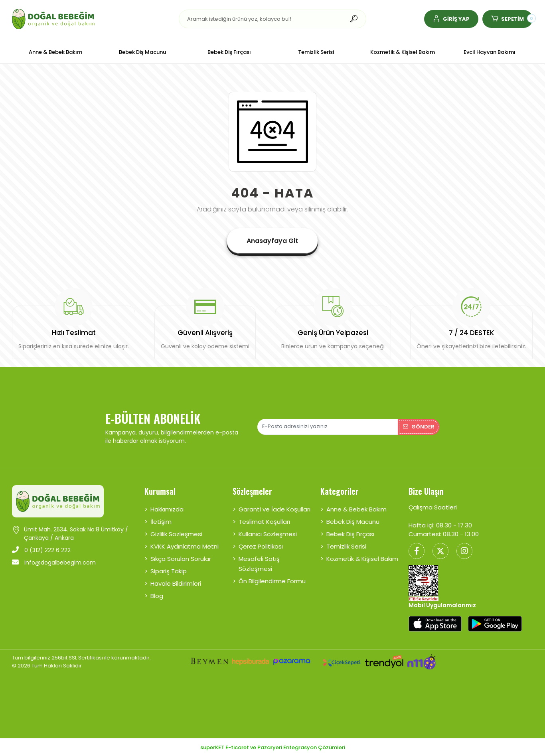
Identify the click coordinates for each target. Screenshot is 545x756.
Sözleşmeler (252, 491)
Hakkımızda (167, 509)
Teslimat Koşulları (264, 522)
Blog (157, 596)
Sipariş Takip (169, 571)
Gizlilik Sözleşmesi (176, 534)
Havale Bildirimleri (176, 583)
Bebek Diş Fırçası (350, 534)
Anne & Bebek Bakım (356, 509)
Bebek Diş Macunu (353, 522)
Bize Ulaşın (426, 491)
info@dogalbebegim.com (54, 563)
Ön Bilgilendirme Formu (272, 581)
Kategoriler (340, 491)
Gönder (419, 427)
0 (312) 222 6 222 (41, 550)
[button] (451, 19)
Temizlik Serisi (346, 546)
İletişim (161, 522)
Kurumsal (160, 491)
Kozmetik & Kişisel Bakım (362, 559)
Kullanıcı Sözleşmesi (268, 534)
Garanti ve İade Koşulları (274, 509)
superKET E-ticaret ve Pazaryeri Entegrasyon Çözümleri (273, 747)
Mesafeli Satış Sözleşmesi (259, 564)
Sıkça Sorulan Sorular (181, 559)
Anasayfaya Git (272, 241)
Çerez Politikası (261, 546)
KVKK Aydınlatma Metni (185, 546)
